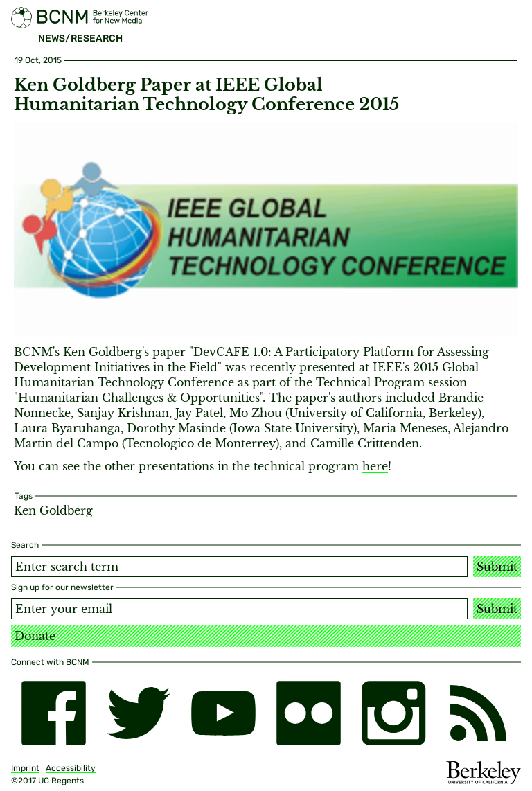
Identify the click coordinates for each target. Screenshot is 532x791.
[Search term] (239, 567)
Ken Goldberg (53, 510)
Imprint (25, 768)
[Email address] (239, 609)
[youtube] (223, 713)
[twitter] (139, 713)
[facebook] (54, 713)
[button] (510, 17)
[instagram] (394, 713)
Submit (497, 567)
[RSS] (478, 713)
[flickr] (309, 713)
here (375, 466)
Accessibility (71, 768)
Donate (35, 636)
